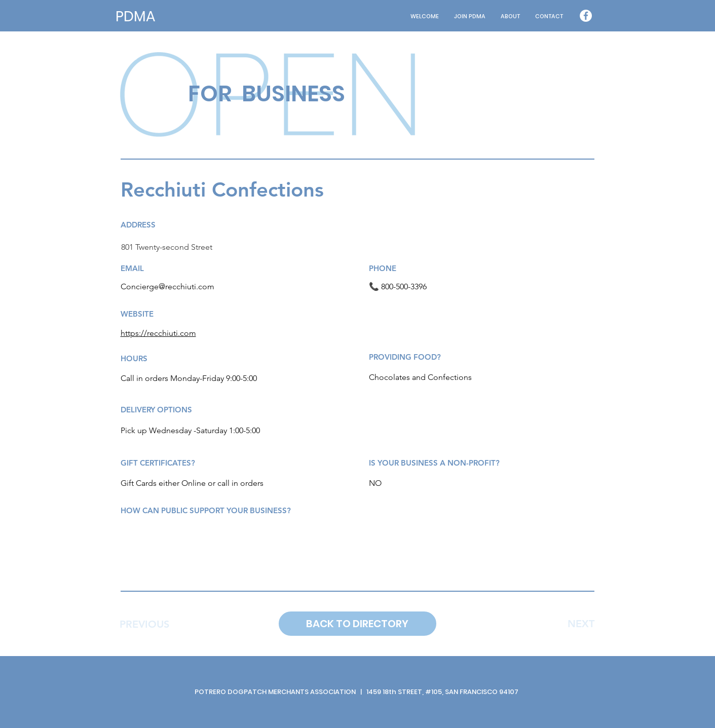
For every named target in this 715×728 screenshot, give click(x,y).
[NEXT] (581, 624)
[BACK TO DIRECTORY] (357, 624)
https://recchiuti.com (158, 333)
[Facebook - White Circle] (586, 16)
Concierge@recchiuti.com (167, 286)
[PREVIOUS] (145, 624)
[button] (510, 16)
